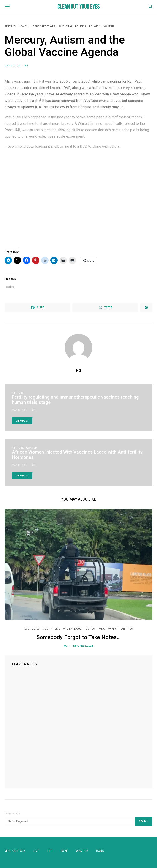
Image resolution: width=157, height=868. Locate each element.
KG (27, 66)
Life (50, 851)
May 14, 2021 (12, 66)
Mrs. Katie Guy (72, 629)
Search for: (12, 814)
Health (24, 26)
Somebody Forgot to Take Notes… (78, 637)
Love (64, 851)
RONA (101, 629)
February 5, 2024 (82, 646)
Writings (127, 629)
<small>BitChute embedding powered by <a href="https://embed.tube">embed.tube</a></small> (78, 199)
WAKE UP (109, 26)
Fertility (10, 26)
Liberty (47, 629)
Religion (95, 26)
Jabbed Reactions (43, 26)
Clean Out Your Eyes (79, 7)
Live (57, 629)
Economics (32, 629)
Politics (80, 26)
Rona (100, 851)
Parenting (65, 26)
